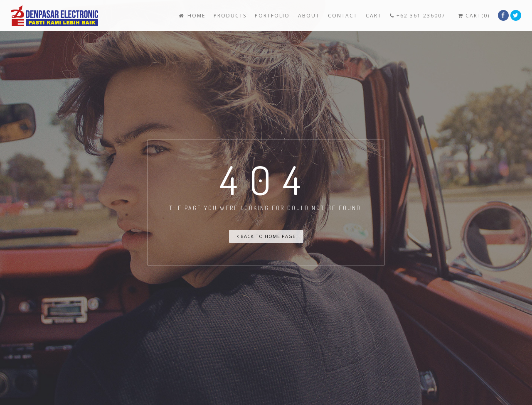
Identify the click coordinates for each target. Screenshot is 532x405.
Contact (343, 16)
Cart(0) (474, 16)
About (309, 16)
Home (191, 16)
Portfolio (272, 16)
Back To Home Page (266, 236)
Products (230, 16)
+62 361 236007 (418, 16)
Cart (374, 16)
